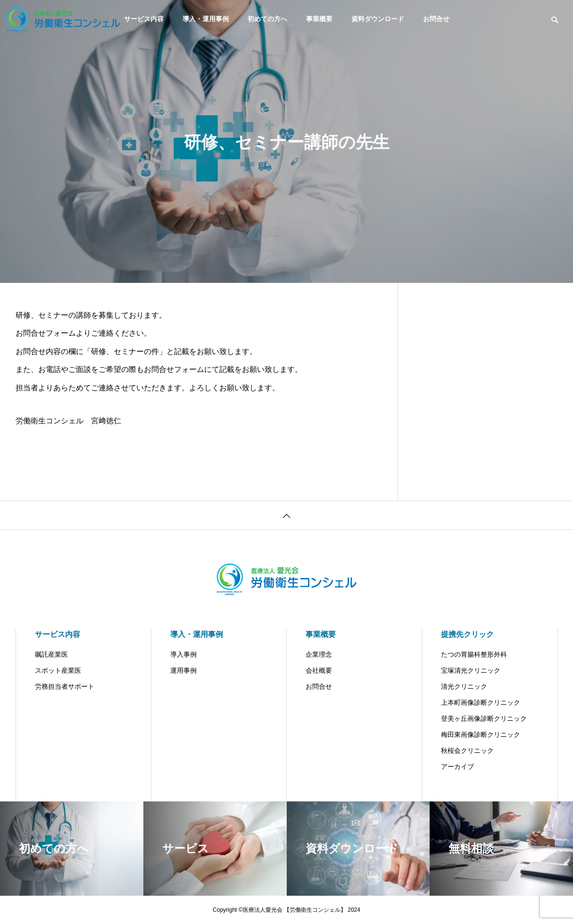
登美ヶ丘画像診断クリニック (484, 718)
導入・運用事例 (206, 19)
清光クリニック (464, 686)
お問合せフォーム (46, 333)
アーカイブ (457, 767)
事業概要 (319, 19)
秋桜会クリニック (467, 751)
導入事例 (183, 654)
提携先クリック (467, 634)
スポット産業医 (58, 670)
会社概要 (319, 670)
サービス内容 (58, 634)
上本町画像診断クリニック (481, 702)
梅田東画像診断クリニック (481, 734)
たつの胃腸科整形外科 (474, 654)
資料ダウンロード (378, 19)
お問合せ (436, 19)
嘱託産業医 (51, 654)
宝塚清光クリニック (471, 670)
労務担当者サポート (65, 686)
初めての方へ (267, 19)
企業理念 (319, 654)
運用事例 (183, 670)
